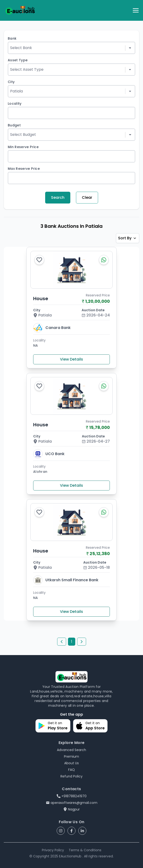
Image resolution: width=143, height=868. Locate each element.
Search (58, 197)
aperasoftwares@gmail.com (72, 803)
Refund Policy (71, 776)
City (11, 82)
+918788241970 (72, 796)
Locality (15, 104)
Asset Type (18, 60)
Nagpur (71, 809)
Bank (12, 38)
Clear (87, 197)
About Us (71, 763)
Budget (14, 125)
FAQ (71, 770)
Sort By (128, 238)
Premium (71, 756)
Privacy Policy (53, 850)
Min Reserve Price (23, 147)
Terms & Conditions (85, 850)
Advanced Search (71, 750)
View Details (71, 359)
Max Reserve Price (24, 169)
